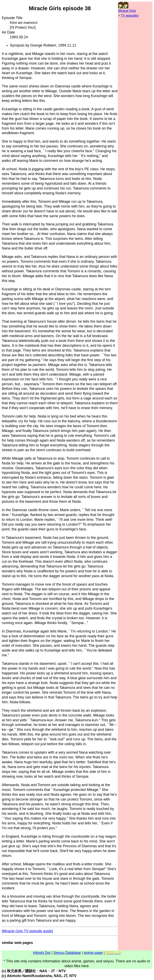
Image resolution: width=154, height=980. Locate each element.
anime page (93, 953)
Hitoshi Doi (42, 953)
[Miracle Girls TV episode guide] (27, 931)
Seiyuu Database (67, 953)
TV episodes (130, 16)
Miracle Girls (127, 11)
